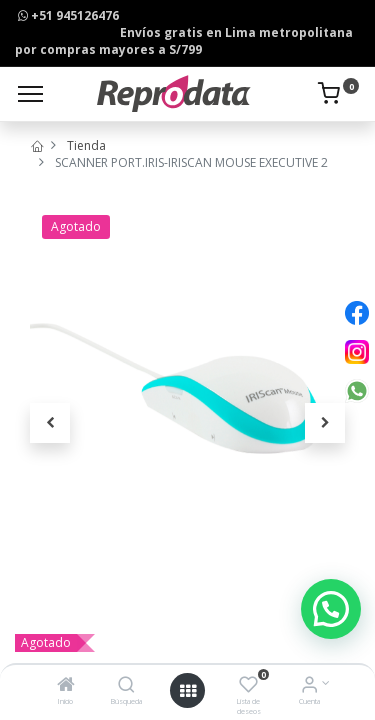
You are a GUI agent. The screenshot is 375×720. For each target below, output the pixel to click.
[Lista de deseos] (248, 686)
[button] (50, 423)
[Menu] (30, 94)
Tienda (86, 145)
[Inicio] (66, 686)
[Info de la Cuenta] (309, 686)
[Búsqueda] (126, 686)
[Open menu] (188, 691)
